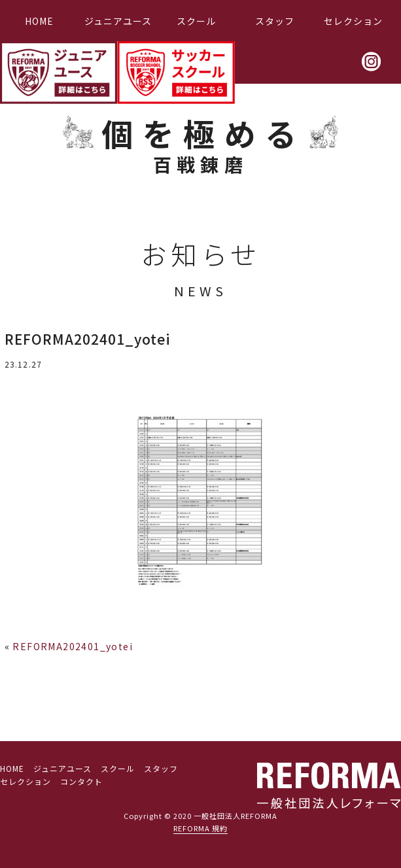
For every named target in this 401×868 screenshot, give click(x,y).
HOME (39, 21)
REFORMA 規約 (200, 828)
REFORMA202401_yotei (73, 646)
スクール (196, 21)
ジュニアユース (118, 21)
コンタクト (81, 781)
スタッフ (275, 21)
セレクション (353, 21)
